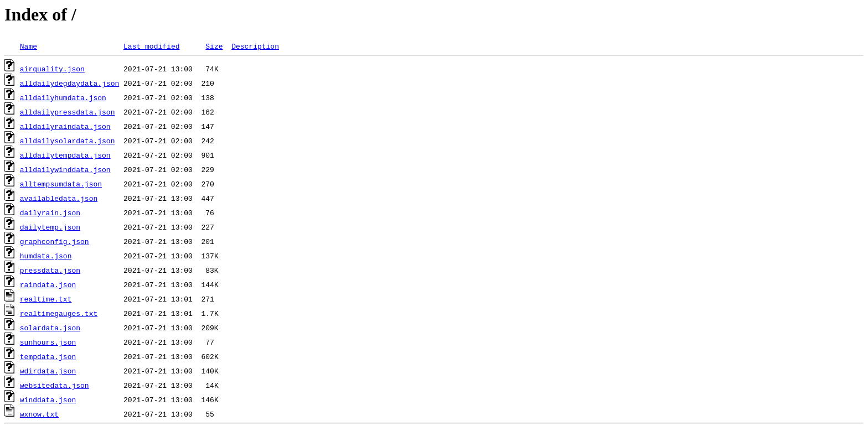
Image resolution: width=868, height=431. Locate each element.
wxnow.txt (39, 414)
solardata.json (50, 328)
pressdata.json (50, 270)
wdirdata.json (48, 371)
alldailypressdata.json (68, 112)
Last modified (151, 46)
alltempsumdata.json (61, 184)
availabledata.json (59, 198)
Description (255, 46)
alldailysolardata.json (68, 141)
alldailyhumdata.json (63, 97)
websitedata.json (55, 385)
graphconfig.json (55, 241)
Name (29, 46)
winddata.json (48, 399)
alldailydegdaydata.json (69, 83)
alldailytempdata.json (65, 155)
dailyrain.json (50, 212)
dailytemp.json (50, 227)
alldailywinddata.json (65, 169)
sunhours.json (48, 342)
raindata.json (48, 284)
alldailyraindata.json (65, 126)
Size (214, 46)
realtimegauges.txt (59, 313)
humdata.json (46, 256)
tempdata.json (48, 356)
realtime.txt (46, 299)
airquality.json (52, 69)
